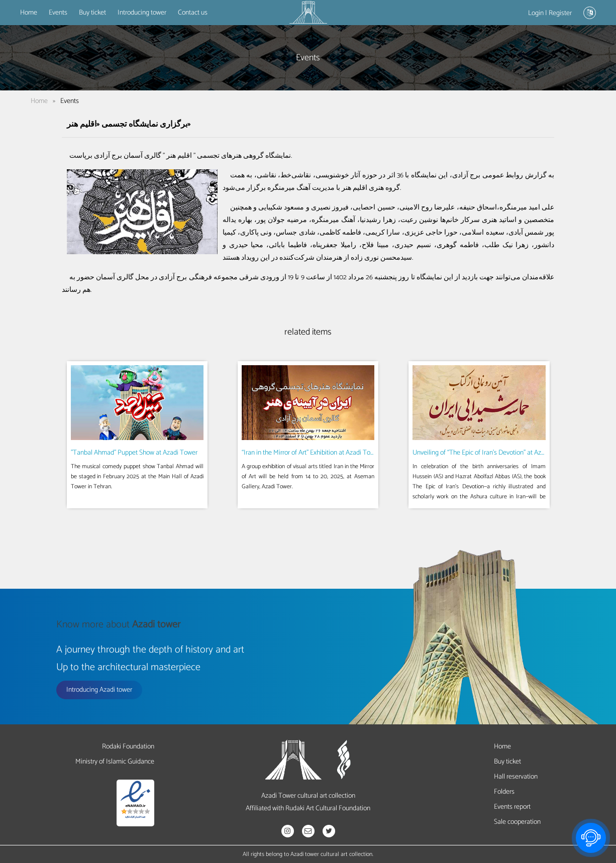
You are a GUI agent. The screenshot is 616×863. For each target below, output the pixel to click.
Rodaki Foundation (128, 747)
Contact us (193, 13)
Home (29, 13)
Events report (512, 807)
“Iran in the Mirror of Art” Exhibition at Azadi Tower (311, 453)
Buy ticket (92, 13)
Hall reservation (516, 777)
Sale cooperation (517, 822)
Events (58, 13)
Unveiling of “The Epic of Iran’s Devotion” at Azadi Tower (491, 453)
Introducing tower (142, 13)
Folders (504, 792)
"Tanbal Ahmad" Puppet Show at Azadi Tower (134, 453)
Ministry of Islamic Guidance (115, 762)
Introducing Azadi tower (99, 690)
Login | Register (550, 13)
